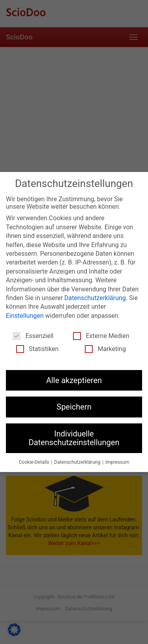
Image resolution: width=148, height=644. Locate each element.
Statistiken (37, 349)
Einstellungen (25, 316)
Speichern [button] (74, 407)
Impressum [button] (117, 462)
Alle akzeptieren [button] (74, 380)
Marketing (105, 349)
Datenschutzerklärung (95, 298)
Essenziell (33, 336)
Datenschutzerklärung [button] (78, 462)
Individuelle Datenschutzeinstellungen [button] (74, 438)
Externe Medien (101, 336)
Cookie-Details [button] (35, 462)
